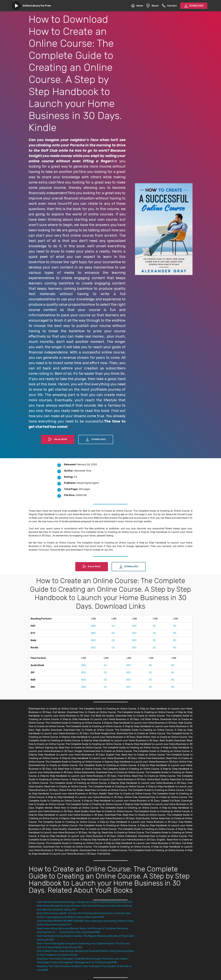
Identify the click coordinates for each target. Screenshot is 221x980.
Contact (169, 6)
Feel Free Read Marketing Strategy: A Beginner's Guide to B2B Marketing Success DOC (85, 902)
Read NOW (58, 439)
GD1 (134, 626)
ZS (154, 626)
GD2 (93, 626)
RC (175, 626)
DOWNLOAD (194, 6)
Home (137, 6)
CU (113, 626)
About (152, 6)
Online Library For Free (37, 6)
